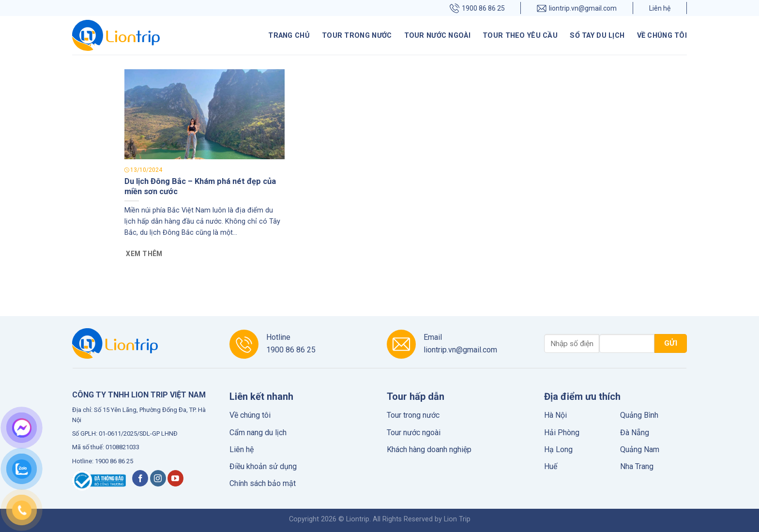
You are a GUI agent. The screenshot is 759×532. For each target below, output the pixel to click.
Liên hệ (660, 8)
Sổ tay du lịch (597, 36)
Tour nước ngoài (437, 36)
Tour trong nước (357, 36)
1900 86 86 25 (477, 8)
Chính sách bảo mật (263, 483)
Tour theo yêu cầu (520, 36)
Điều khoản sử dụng (263, 466)
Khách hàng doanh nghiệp (429, 449)
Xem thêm (144, 254)
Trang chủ (289, 36)
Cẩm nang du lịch (258, 433)
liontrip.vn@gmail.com (577, 8)
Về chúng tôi (662, 36)
